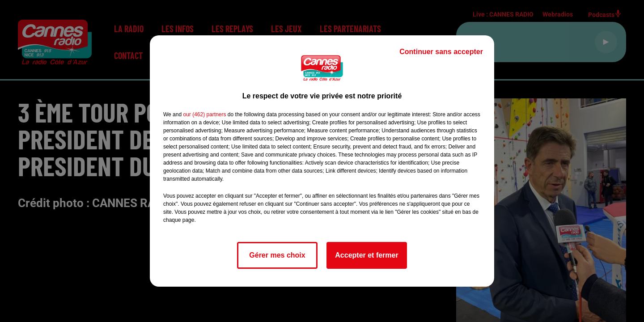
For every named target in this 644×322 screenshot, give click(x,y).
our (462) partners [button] (204, 114)
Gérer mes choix (277, 255)
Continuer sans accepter (441, 52)
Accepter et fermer (366, 255)
